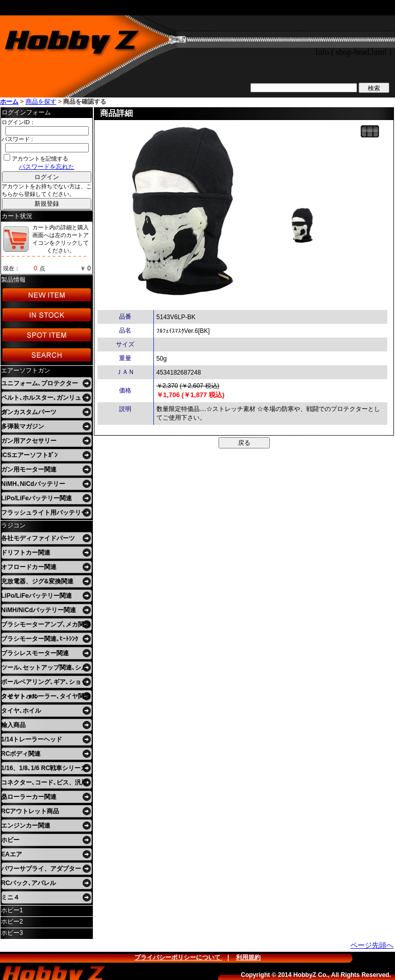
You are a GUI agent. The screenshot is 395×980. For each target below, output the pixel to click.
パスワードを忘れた (47, 167)
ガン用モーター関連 (29, 469)
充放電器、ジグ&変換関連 (37, 581)
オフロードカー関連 (29, 567)
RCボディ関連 (21, 754)
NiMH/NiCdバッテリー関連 (38, 610)
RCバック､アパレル (28, 883)
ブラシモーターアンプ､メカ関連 (46, 624)
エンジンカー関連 (26, 826)
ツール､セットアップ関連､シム (44, 668)
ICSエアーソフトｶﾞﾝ (29, 455)
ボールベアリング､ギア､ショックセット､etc (44, 684)
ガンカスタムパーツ (29, 412)
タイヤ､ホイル (21, 711)
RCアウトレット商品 (30, 811)
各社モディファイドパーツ (38, 538)
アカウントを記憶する (40, 159)
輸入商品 (13, 725)
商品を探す (41, 102)
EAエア (12, 854)
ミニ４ (10, 897)
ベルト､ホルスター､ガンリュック (44, 399)
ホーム (9, 102)
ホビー (10, 840)
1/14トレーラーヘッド (32, 739)
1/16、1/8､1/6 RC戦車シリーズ (44, 768)
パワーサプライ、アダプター (41, 869)
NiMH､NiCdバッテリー (33, 484)
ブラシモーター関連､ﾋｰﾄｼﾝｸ (39, 639)
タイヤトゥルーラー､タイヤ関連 (46, 696)
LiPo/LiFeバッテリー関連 (36, 498)
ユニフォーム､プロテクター (39, 383)
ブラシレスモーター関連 (35, 653)
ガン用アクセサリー (29, 441)
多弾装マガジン (23, 426)
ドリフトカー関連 (26, 553)
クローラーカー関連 (29, 797)
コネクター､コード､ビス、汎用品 (44, 784)
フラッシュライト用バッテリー (44, 513)
